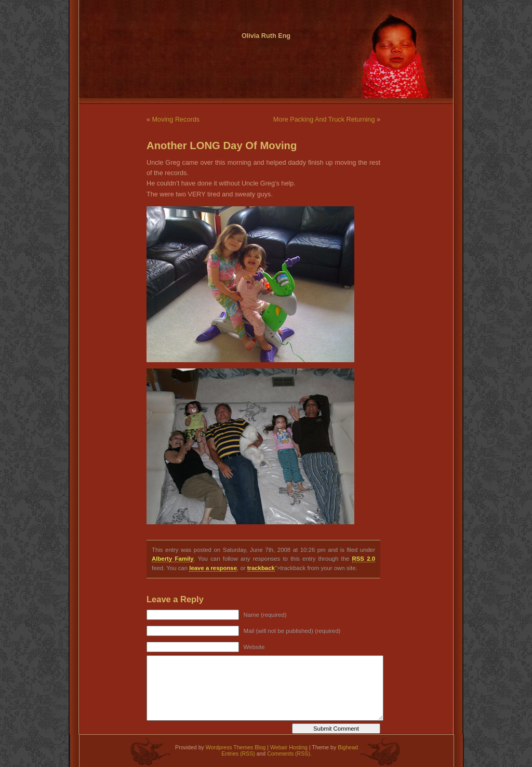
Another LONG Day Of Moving (222, 146)
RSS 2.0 (364, 559)
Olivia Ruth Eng (266, 36)
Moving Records (176, 120)
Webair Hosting (289, 747)
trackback (261, 568)
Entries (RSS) (238, 753)
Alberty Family (173, 559)
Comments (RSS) (289, 753)
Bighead (348, 747)
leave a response (213, 568)
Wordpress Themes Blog (236, 747)
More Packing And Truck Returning (324, 120)
